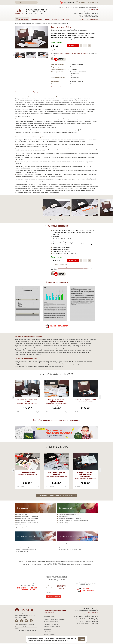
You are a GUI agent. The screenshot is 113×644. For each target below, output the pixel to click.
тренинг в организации (23, 545)
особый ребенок (63, 517)
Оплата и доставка (36, 19)
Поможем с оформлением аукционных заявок (27, 589)
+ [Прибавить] (90, 46)
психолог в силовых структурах (26, 521)
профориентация (21, 525)
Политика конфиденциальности (24, 625)
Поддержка (56, 19)
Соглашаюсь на (58, 587)
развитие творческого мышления (68, 543)
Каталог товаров (49, 617)
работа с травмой (21, 527)
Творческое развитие (68, 537)
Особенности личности (50, 24)
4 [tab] (59, 220)
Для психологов (24, 509)
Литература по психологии (52, 627)
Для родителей (66, 509)
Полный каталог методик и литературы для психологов (57, 420)
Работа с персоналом (26, 537)
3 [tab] (56, 220)
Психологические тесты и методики (32, 24)
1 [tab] (51, 220)
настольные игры (64, 523)
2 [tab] (54, 220)
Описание (18, 92)
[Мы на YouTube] (26, 621)
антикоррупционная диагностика (26, 547)
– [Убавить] (81, 46)
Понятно (82, 639)
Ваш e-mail (50, 593)
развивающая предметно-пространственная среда (74, 521)
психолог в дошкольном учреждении (27, 517)
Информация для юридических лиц (88, 19)
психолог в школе (21, 515)
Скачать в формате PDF (59, 326)
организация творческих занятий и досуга (71, 550)
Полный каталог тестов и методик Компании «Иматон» (56, 496)
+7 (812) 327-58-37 (92, 9)
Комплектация (28, 92)
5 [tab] (62, 220)
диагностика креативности (67, 545)
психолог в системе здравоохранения (27, 519)
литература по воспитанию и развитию (70, 519)
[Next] (14, 55)
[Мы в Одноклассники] (21, 621)
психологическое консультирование (27, 523)
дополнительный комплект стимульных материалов (72, 53)
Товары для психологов (51, 622)
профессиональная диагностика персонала (29, 543)
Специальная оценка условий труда (25, 631)
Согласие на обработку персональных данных (26, 628)
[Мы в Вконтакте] (17, 621)
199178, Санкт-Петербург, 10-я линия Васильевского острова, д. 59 (79, 7)
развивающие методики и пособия (69, 515)
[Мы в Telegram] (31, 621)
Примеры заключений (41, 92)
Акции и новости (66, 19)
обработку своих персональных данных (62, 587)
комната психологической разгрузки (27, 550)
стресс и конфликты (22, 552)
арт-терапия (62, 547)
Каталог (17, 24)
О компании (47, 19)
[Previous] (49, 55)
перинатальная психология (24, 529)
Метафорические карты (51, 625)
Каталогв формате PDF (88, 590)
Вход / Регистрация (69, 2)
